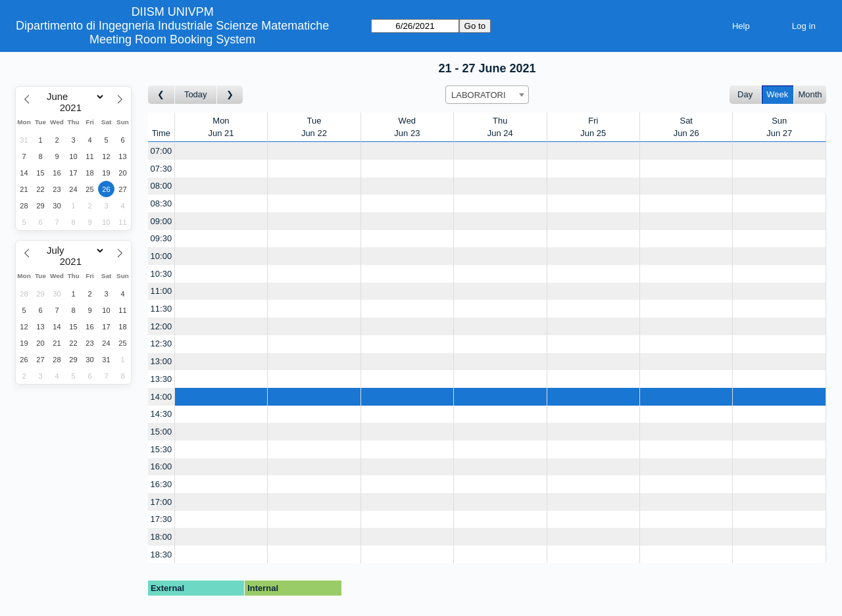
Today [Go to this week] (196, 94)
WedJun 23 (407, 127)
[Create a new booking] (221, 151)
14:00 (161, 397)
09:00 (161, 221)
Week (777, 94)
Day (745, 94)
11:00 (161, 291)
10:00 (161, 256)
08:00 (161, 186)
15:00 (161, 432)
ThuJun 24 (500, 127)
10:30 (161, 274)
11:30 (161, 309)
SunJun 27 (779, 127)
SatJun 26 (686, 127)
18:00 (161, 537)
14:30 (161, 414)
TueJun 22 (314, 127)
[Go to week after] (230, 95)
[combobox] (487, 95)
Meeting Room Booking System (172, 39)
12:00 (161, 326)
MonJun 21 (221, 127)
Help (741, 26)
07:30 (161, 169)
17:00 (161, 502)
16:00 (161, 466)
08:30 (161, 203)
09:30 (161, 238)
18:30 (161, 555)
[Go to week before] (161, 95)
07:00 (161, 151)
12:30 (161, 344)
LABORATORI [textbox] (479, 95)
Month (810, 94)
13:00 (161, 361)
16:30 (161, 484)
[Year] (74, 108)
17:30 (161, 519)
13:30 (161, 379)
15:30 (161, 449)
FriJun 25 (593, 127)
